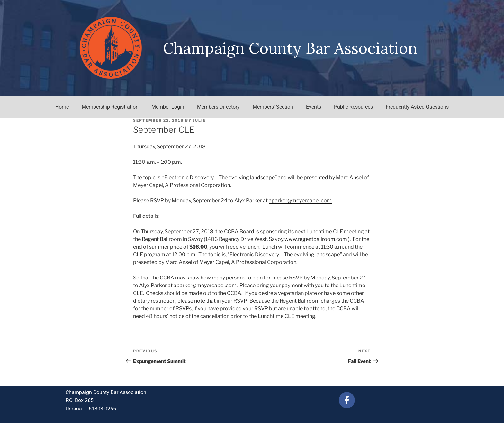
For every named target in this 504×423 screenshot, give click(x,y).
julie (199, 120)
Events (314, 107)
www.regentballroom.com (316, 239)
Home (62, 107)
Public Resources (353, 107)
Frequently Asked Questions (417, 107)
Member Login (168, 107)
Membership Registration (110, 107)
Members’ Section (273, 107)
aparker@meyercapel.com (300, 201)
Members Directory (218, 107)
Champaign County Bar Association (290, 48)
